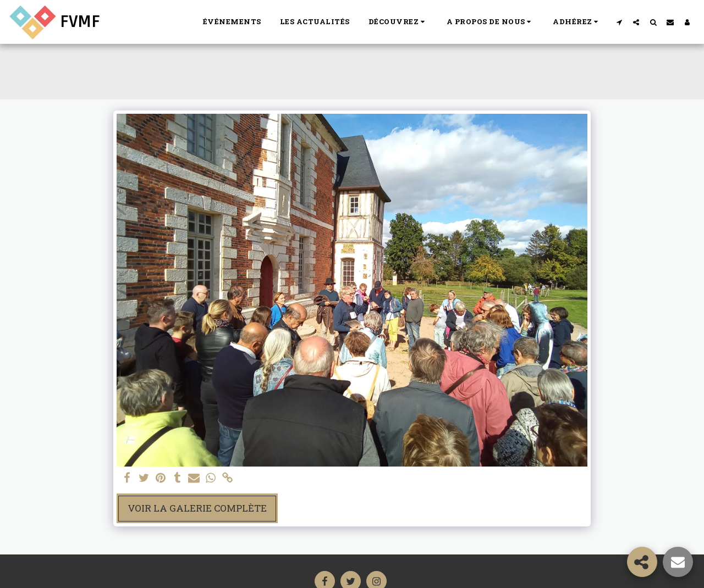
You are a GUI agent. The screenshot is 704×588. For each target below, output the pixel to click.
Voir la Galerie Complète (197, 508)
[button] (398, 22)
